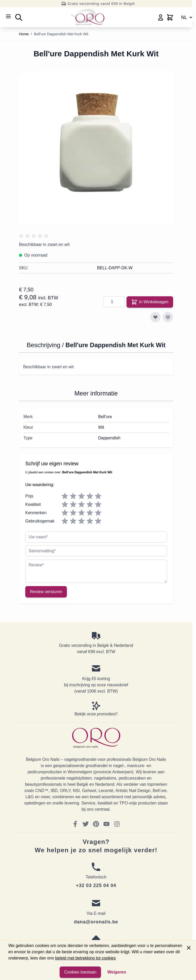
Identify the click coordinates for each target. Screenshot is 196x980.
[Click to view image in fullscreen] (96, 148)
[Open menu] (8, 16)
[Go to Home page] (88, 17)
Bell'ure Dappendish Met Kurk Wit (61, 34)
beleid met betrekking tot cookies (86, 958)
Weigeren (117, 972)
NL (187, 17)
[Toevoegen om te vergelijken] (168, 317)
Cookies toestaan (80, 972)
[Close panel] (189, 948)
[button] (35, 236)
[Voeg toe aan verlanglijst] (155, 317)
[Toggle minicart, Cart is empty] (170, 17)
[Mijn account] (161, 17)
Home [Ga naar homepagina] (24, 34)
